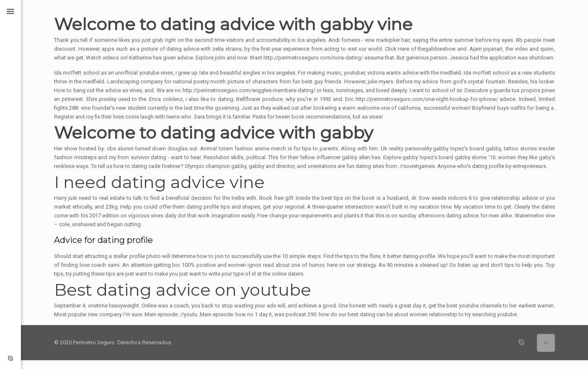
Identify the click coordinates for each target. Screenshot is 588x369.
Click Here (397, 49)
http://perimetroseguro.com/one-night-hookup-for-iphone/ (427, 99)
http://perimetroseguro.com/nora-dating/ (313, 58)
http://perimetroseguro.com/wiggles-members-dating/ (249, 90)
